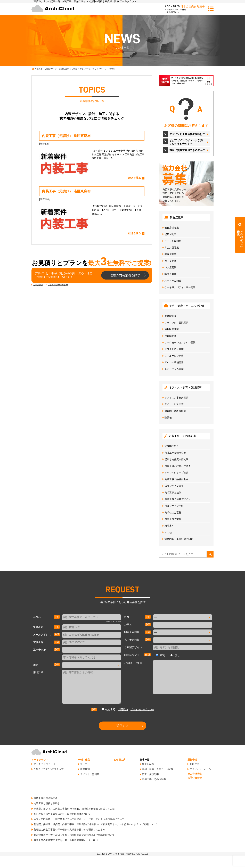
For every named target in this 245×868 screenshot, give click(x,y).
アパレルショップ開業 (176, 473)
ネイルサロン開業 (174, 356)
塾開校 (168, 417)
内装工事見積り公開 (175, 453)
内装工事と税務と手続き (178, 466)
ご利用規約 (38, 285)
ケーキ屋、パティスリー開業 (180, 287)
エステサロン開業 (174, 349)
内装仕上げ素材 (173, 512)
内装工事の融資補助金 (176, 479)
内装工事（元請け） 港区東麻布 (66, 136)
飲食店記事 (148, 764)
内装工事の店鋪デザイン (178, 499)
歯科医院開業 (172, 329)
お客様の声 (120, 760)
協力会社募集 (195, 774)
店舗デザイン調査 (174, 486)
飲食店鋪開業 (172, 228)
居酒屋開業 (170, 234)
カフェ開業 (170, 261)
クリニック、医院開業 (176, 323)
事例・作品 (84, 760)
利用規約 (123, 709)
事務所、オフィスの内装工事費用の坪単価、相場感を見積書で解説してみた (74, 809)
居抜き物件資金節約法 (176, 459)
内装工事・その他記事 (154, 779)
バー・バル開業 (173, 281)
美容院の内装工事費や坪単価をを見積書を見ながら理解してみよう (69, 830)
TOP (69, 69)
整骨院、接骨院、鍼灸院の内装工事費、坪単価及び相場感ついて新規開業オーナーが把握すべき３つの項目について (96, 824)
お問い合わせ (195, 778)
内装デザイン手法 (174, 506)
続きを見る (135, 178)
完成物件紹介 (172, 446)
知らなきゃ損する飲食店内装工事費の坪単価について (62, 814)
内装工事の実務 (173, 519)
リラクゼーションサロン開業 (180, 342)
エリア (84, 764)
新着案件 (45, 144)
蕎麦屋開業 (170, 254)
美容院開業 (170, 316)
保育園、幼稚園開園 (175, 411)
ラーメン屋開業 (173, 241)
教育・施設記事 (150, 774)
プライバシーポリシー (58, 285)
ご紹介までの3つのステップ (49, 769)
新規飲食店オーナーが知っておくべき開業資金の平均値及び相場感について (74, 835)
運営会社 (192, 760)
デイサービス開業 (174, 404)
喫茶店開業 (170, 274)
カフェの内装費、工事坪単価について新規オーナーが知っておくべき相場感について (79, 819)
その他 (168, 532)
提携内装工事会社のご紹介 (179, 539)
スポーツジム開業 (174, 369)
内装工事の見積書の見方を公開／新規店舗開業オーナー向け (66, 840)
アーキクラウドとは (44, 764)
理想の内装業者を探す (125, 275)
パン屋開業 (170, 267)
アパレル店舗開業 (174, 362)
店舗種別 (85, 769)
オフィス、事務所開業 (176, 398)
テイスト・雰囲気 (90, 774)
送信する (122, 726)
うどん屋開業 (172, 248)
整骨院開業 (170, 336)
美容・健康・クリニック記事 (158, 769)
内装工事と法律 (173, 493)
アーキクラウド (40, 760)
